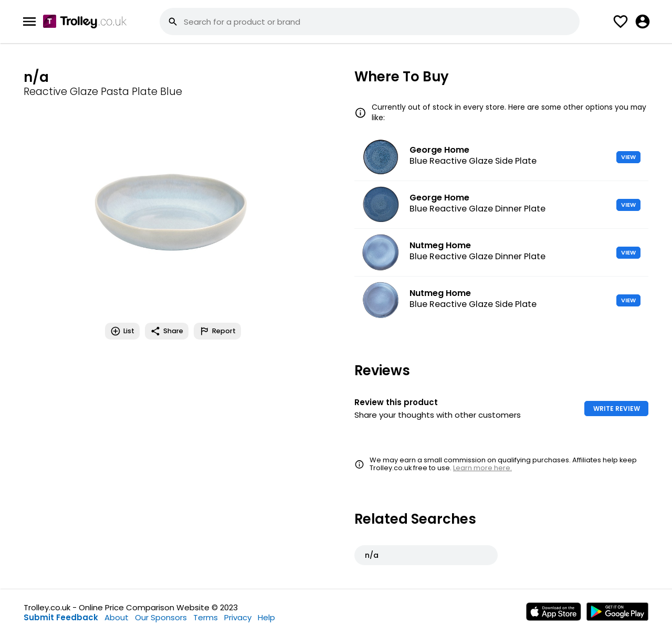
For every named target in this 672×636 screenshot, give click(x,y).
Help (266, 617)
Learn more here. (482, 468)
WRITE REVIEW (617, 409)
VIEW (628, 157)
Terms (206, 617)
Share (167, 331)
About (117, 617)
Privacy (238, 617)
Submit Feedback (61, 617)
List (122, 331)
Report (217, 331)
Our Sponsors (161, 617)
